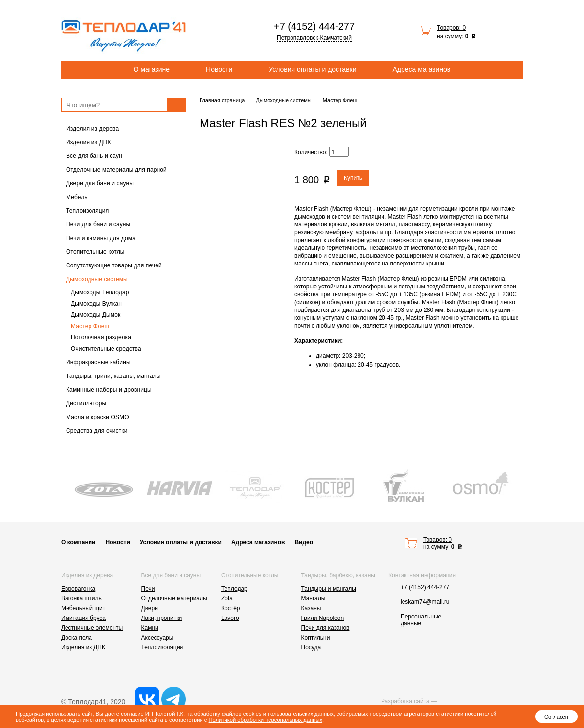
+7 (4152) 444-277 (314, 26)
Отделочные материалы (174, 598)
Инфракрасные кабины (98, 362)
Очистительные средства (106, 349)
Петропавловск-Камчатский (314, 38)
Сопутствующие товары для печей (114, 265)
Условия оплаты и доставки (312, 69)
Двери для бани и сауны (100, 183)
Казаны (311, 608)
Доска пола (77, 638)
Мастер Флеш (90, 326)
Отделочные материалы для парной (116, 170)
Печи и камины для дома (101, 238)
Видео (304, 542)
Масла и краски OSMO (98, 417)
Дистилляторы (86, 403)
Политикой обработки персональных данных (266, 720)
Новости (219, 69)
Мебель (77, 197)
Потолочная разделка (101, 337)
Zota (227, 598)
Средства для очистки (97, 431)
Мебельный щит (83, 608)
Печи (148, 589)
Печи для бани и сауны (98, 224)
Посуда (311, 647)
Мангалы (314, 598)
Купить (353, 178)
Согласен (556, 717)
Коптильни (316, 638)
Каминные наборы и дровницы (109, 390)
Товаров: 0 (451, 28)
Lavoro (230, 618)
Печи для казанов (326, 628)
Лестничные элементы (92, 628)
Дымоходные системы (97, 279)
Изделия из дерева (92, 129)
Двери (150, 608)
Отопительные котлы (95, 252)
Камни (150, 628)
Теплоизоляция (87, 211)
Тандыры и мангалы (329, 589)
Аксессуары (157, 638)
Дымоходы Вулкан (96, 304)
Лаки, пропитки (162, 618)
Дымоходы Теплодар (100, 292)
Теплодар (234, 589)
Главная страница (222, 100)
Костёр (231, 608)
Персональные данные (421, 620)
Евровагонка (78, 589)
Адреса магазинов (422, 69)
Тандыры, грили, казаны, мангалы (113, 376)
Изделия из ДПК (89, 142)
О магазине (152, 69)
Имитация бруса (83, 618)
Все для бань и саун (94, 156)
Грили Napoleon (323, 618)
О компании (79, 542)
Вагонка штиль (81, 598)
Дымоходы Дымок (96, 315)
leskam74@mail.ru (425, 602)
